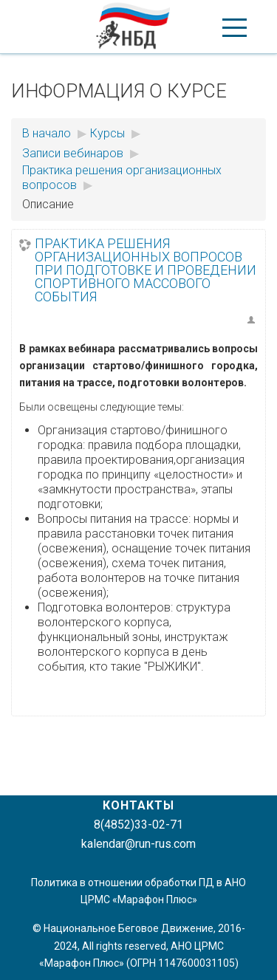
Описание (48, 204)
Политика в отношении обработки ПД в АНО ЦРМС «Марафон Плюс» (138, 891)
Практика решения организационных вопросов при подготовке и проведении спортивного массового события (146, 270)
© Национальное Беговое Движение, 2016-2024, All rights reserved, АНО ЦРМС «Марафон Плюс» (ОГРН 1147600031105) (139, 945)
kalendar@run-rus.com (138, 844)
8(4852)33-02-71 (138, 825)
